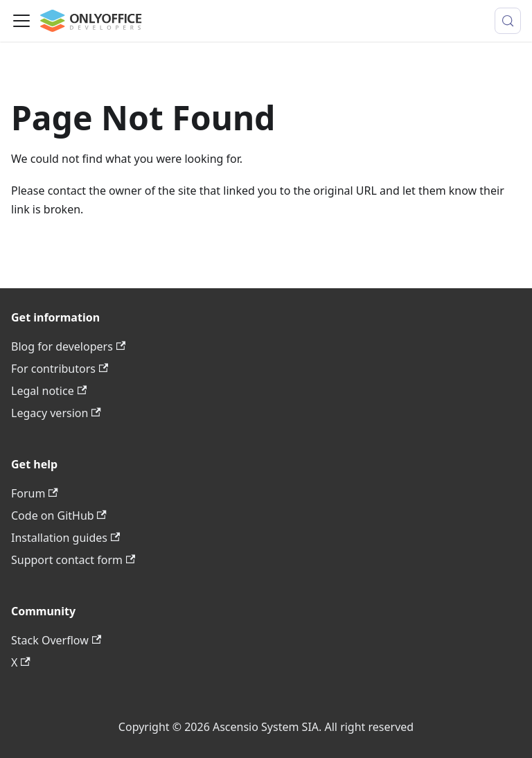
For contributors (60, 369)
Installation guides (65, 538)
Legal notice (49, 391)
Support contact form (73, 560)
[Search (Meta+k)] (508, 21)
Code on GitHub (59, 515)
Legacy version (56, 413)
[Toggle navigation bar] (21, 21)
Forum (35, 493)
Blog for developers (68, 346)
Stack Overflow (56, 640)
